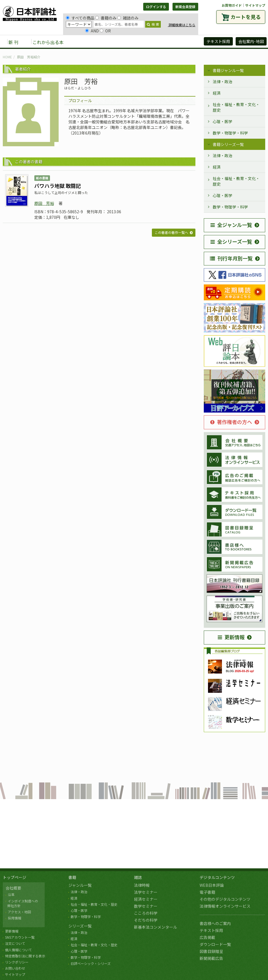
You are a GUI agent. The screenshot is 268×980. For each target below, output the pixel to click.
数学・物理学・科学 (230, 133)
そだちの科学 (146, 920)
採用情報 (15, 918)
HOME (7, 57)
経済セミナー (146, 899)
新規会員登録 (185, 7)
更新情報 (231, 637)
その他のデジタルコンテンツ (225, 899)
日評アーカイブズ (179, 42)
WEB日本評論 (212, 885)
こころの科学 (146, 913)
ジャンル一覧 (80, 885)
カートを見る (246, 17)
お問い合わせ (15, 968)
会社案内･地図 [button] (251, 41)
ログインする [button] (156, 7)
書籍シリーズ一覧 (228, 144)
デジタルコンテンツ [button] (134, 42)
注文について (15, 943)
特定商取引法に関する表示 (25, 956)
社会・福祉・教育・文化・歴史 (236, 107)
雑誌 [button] (100, 42)
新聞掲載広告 (211, 958)
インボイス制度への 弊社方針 (22, 903)
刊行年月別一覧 (231, 258)
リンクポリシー (17, 962)
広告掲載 (207, 937)
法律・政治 (222, 82)
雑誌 (138, 877)
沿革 (11, 894)
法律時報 (142, 885)
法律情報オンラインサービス (225, 906)
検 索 (153, 24)
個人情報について (18, 950)
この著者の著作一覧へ (171, 232)
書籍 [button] (81, 42)
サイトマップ (255, 5)
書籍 (72, 877)
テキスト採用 (211, 930)
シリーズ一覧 (80, 926)
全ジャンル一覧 (231, 225)
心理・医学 (222, 121)
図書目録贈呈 (211, 951)
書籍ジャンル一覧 (228, 70)
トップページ (15, 877)
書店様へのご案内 (215, 923)
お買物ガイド (232, 5)
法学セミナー (146, 892)
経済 (217, 93)
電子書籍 (207, 892)
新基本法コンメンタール (155, 927)
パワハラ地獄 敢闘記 (58, 186)
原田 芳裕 (44, 203)
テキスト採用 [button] (218, 41)
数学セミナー (146, 906)
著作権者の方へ (231, 422)
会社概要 (13, 888)
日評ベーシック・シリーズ (91, 963)
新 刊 (13, 42)
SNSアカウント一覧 (20, 937)
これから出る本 (48, 42)
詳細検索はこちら (182, 25)
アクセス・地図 (19, 912)
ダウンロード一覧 (215, 944)
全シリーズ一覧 (231, 241)
